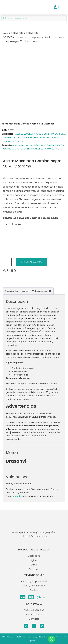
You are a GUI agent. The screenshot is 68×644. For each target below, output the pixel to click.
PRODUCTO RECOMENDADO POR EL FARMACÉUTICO (33, 149)
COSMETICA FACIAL (11, 138)
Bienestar (41, 145)
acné (33, 145)
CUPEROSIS (27, 138)
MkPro (36, 641)
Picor (57, 145)
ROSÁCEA (18, 141)
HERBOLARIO (40, 138)
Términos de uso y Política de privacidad (39, 637)
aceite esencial (21, 145)
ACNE (38, 134)
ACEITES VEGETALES (25, 134)
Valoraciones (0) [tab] (42, 291)
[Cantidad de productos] (7, 262)
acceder (17, 496)
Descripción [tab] (11, 291)
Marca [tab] (25, 291)
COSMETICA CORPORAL (54, 134)
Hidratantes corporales (30, 37)
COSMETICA (17, 33)
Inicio (6, 33)
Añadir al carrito (32, 262)
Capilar (50, 145)
